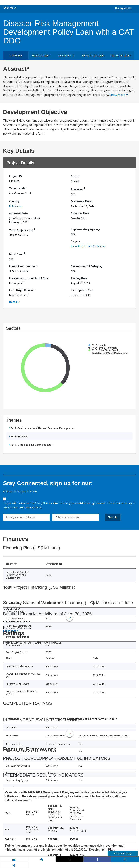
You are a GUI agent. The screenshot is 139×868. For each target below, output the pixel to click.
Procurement (41, 55)
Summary (16, 55)
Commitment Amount (23, 266)
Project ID (15, 176)
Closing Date (79, 278)
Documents (66, 55)
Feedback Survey (123, 853)
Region (75, 241)
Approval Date (18, 213)
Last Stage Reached (22, 290)
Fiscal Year (17, 254)
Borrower (78, 189)
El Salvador (15, 206)
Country (14, 201)
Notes (13, 302)
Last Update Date (83, 290)
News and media (93, 55)
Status (75, 176)
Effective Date (80, 213)
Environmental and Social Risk (29, 278)
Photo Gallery (121, 55)
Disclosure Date (81, 201)
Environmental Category (87, 266)
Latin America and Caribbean (88, 246)
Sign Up (113, 517)
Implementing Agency (85, 229)
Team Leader (18, 188)
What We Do (10, 8)
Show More (119, 95)
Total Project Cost (22, 230)
